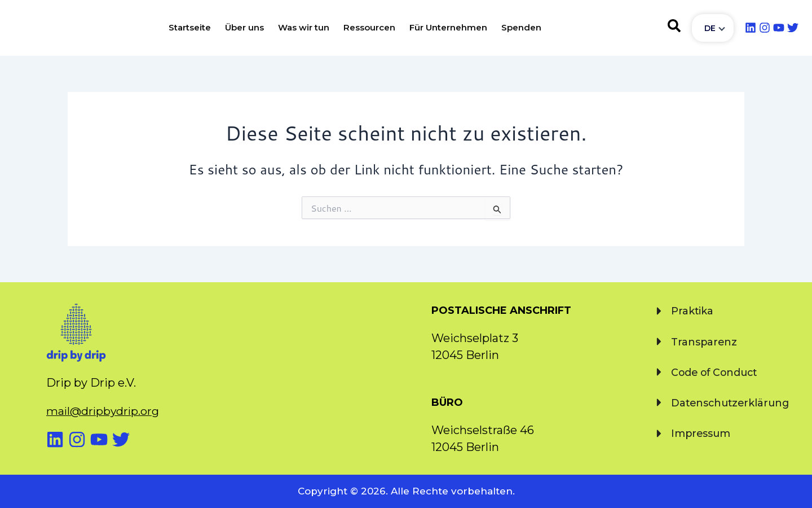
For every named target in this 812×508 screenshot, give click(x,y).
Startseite (190, 27)
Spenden (521, 27)
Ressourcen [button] (369, 27)
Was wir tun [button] (304, 27)
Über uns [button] (244, 27)
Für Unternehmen (448, 27)
